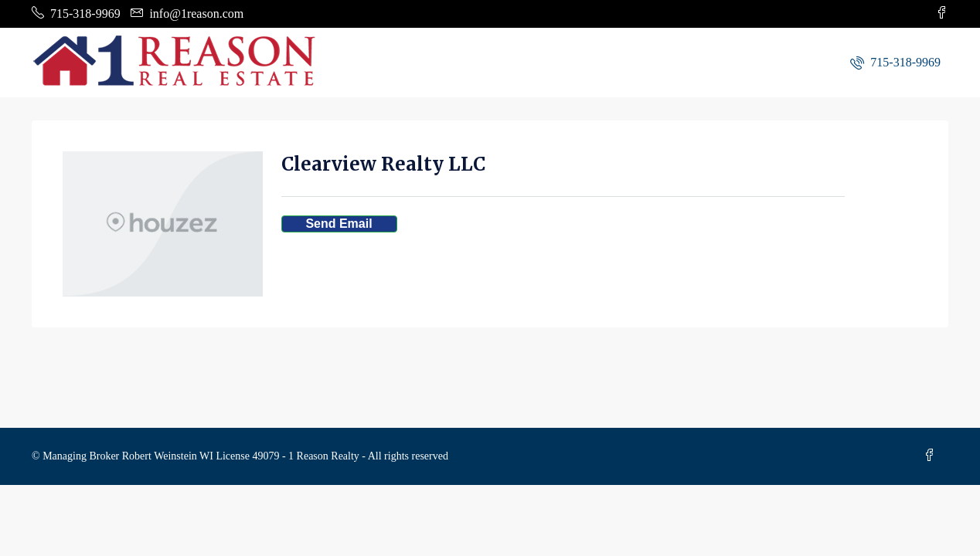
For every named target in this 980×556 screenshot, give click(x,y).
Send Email (339, 224)
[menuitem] (895, 62)
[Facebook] (933, 456)
